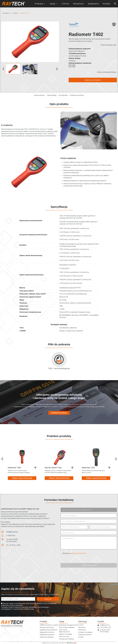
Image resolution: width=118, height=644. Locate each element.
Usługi (54, 4)
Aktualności (78, 4)
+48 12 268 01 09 (105, 627)
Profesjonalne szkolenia (66, 639)
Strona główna (6, 13)
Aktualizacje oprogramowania (68, 625)
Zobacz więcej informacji (22, 478)
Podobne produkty (77, 95)
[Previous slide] (2, 459)
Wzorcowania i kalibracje (67, 627)
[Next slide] (116, 459)
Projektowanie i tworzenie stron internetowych (59, 643)
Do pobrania (63, 95)
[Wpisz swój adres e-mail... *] (18, 599)
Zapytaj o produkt (93, 80)
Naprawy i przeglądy (65, 634)
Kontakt (106, 4)
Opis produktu (40, 95)
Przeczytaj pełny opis (108, 45)
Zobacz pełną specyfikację (107, 72)
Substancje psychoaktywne (49, 630)
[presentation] (75, 559)
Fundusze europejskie (85, 632)
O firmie (65, 4)
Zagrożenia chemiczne (47, 632)
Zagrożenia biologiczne (47, 635)
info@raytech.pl (12, 532)
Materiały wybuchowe (47, 627)
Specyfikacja (52, 95)
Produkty (40, 4)
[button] (57, 69)
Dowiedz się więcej (59, 413)
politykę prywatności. (79, 553)
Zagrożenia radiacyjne (47, 637)
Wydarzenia (93, 4)
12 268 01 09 (11, 536)
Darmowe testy (64, 637)
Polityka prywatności (85, 635)
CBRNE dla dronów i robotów (49, 625)
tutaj (32, 609)
